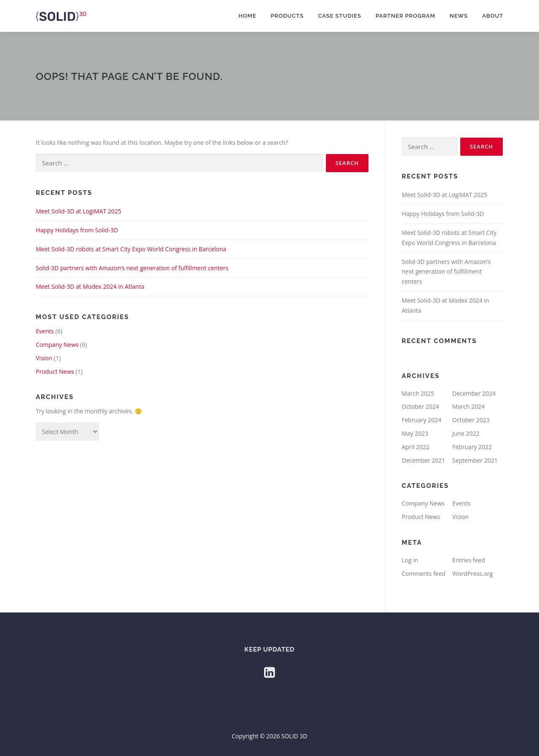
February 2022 (472, 447)
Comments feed (424, 574)
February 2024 (422, 420)
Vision (44, 358)
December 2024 (474, 393)
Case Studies (340, 16)
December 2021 (423, 460)
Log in (410, 560)
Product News (55, 371)
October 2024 (420, 406)
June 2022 (466, 433)
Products (287, 16)
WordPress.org (472, 574)
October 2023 (471, 420)
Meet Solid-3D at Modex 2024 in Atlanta (90, 286)
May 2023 (415, 433)
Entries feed (469, 560)
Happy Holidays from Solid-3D (77, 230)
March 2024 (468, 406)
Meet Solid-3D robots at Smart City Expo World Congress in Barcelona (131, 249)
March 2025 (418, 393)
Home (247, 16)
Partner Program (406, 16)
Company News (57, 345)
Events (45, 331)
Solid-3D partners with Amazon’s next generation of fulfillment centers (132, 268)
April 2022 (416, 447)
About (493, 16)
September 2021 (475, 460)
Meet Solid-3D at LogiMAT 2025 (79, 211)
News (459, 16)
